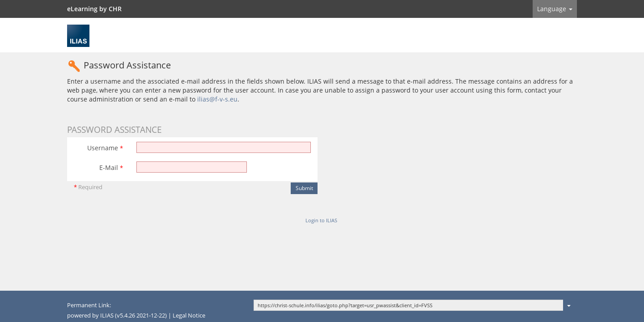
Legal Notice (189, 316)
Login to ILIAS (321, 220)
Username (105, 148)
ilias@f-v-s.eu (217, 99)
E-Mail (111, 167)
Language (555, 9)
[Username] (224, 147)
